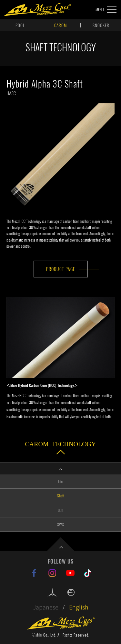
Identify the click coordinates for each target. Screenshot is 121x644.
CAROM (60, 25)
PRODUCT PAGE (61, 269)
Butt (60, 510)
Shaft (61, 496)
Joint (61, 481)
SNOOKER (101, 25)
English (79, 607)
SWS (60, 524)
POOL (20, 25)
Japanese (46, 607)
